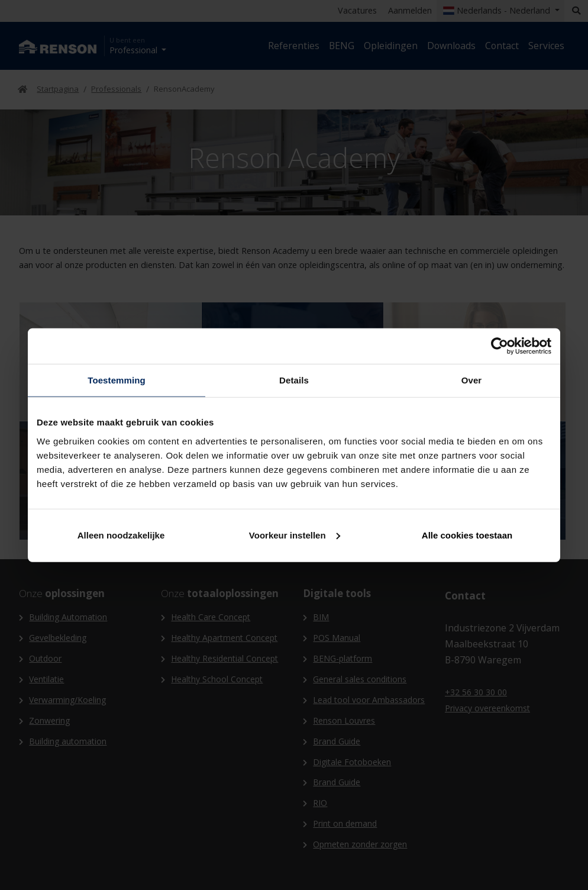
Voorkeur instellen (295, 535)
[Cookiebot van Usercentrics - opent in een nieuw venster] (500, 346)
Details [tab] (294, 380)
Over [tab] (472, 380)
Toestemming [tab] (117, 380)
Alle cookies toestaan (467, 535)
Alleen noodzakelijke (121, 535)
